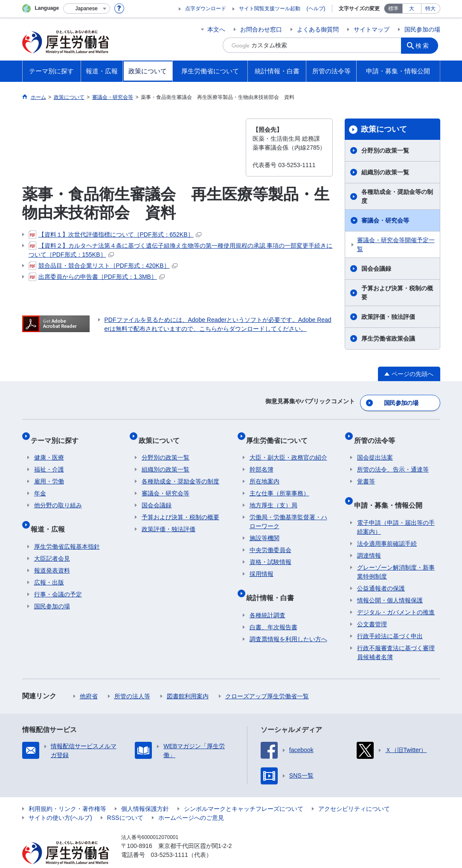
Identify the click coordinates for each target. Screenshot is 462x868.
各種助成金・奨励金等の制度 (397, 196)
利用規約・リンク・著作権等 (67, 792)
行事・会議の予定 (58, 578)
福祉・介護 (49, 460)
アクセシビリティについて (354, 792)
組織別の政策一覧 (385, 172)
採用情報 (262, 564)
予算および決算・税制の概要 (397, 293)
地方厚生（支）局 (273, 496)
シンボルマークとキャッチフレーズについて (244, 792)
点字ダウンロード (206, 9)
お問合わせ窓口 (261, 29)
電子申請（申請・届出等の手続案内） (396, 511)
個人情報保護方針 (145, 792)
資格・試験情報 (270, 553)
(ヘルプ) (316, 9)
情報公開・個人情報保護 (390, 584)
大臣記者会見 (52, 542)
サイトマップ (372, 29)
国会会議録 (376, 269)
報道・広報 (51, 516)
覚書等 (366, 472)
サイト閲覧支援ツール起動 (270, 9)
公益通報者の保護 (381, 572)
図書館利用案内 (188, 680)
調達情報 (369, 539)
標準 (393, 9)
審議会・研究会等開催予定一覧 (396, 244)
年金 (40, 484)
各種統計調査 (267, 599)
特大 (430, 9)
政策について (384, 129)
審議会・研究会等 (385, 220)
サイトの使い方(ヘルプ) (60, 801)
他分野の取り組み (58, 496)
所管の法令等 (378, 434)
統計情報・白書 (273, 584)
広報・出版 (49, 566)
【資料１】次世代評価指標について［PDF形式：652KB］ (115, 234)
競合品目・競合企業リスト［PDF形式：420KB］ (103, 266)
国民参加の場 (422, 29)
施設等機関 (264, 529)
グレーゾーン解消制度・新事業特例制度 (396, 555)
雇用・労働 (49, 472)
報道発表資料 (52, 554)
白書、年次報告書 (273, 610)
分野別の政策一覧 (385, 150)
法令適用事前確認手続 (387, 527)
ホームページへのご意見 (191, 801)
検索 (425, 45)
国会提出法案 (375, 448)
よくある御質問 (318, 29)
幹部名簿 (262, 460)
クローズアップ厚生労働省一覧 (267, 680)
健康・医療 (49, 448)
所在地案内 (264, 472)
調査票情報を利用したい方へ (288, 622)
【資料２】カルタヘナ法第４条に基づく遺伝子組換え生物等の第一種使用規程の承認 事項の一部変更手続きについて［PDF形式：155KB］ (181, 250)
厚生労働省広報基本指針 (67, 530)
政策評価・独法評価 (388, 317)
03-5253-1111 (170, 838)
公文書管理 (372, 608)
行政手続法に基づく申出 (390, 619)
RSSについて (125, 801)
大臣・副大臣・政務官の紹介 (288, 448)
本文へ (216, 29)
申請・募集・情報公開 (391, 492)
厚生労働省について (280, 434)
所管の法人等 (132, 680)
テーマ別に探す (58, 434)
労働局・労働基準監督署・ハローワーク (288, 512)
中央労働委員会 (270, 541)
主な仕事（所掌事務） (279, 484)
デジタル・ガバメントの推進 (396, 596)
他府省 (89, 680)
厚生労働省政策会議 (388, 339)
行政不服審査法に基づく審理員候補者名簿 (396, 636)
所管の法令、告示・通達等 (393, 460)
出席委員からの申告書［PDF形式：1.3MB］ (97, 277)
